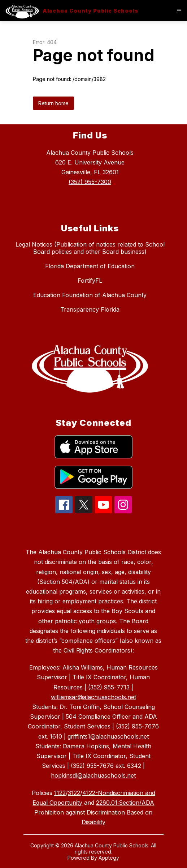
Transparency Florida (90, 309)
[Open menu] (179, 11)
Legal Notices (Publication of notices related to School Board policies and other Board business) (90, 248)
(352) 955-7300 (90, 182)
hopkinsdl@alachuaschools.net (93, 775)
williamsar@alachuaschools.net (93, 697)
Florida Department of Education (90, 266)
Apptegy (109, 858)
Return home (53, 103)
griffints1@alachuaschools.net (108, 736)
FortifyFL (90, 281)
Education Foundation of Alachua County (90, 295)
